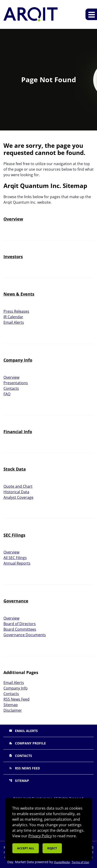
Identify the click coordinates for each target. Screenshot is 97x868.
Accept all (26, 848)
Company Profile (27, 743)
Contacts (11, 388)
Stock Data (15, 469)
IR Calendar (13, 317)
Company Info (18, 360)
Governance (16, 601)
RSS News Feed (16, 699)
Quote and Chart (18, 486)
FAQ (7, 394)
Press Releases (16, 311)
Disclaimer (13, 710)
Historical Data (16, 492)
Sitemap (11, 705)
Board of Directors (20, 624)
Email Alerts (14, 322)
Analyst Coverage (18, 497)
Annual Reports (17, 563)
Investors (13, 257)
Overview (13, 219)
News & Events (19, 294)
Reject (52, 848)
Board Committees (20, 629)
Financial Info (18, 432)
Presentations (16, 383)
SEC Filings (14, 535)
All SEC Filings (15, 558)
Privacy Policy (40, 836)
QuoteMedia (62, 862)
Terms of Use (80, 862)
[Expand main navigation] (91, 14)
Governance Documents (25, 635)
